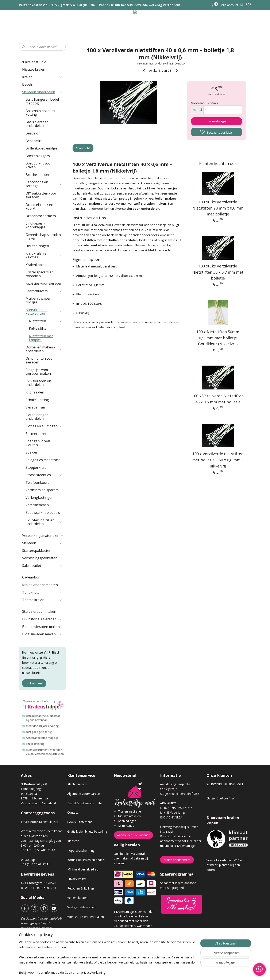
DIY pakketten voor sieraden (41, 195)
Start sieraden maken (42, 611)
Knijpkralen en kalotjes (44, 255)
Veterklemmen (37, 505)
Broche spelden (38, 175)
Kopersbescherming (81, 850)
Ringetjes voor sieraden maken (44, 372)
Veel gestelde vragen (81, 907)
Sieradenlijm (35, 407)
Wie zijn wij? (168, 789)
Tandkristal (42, 592)
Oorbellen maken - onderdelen (44, 349)
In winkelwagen (217, 121)
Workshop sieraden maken (86, 917)
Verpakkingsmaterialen (43, 536)
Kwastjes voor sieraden (44, 283)
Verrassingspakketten (40, 558)
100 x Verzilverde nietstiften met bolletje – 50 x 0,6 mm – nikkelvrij (218, 460)
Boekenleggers (38, 156)
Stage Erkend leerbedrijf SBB (180, 794)
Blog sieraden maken (42, 634)
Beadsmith (34, 141)
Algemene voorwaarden (84, 794)
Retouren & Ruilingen (82, 888)
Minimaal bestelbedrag (83, 869)
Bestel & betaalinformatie (85, 803)
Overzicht (83, 148)
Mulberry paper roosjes (38, 300)
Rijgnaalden (35, 392)
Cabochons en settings (44, 184)
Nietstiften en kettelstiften (44, 312)
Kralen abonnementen (40, 585)
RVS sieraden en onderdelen (38, 383)
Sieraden (42, 543)
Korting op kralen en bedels (86, 860)
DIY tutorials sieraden (42, 619)
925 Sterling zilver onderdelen (44, 522)
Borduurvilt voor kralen (39, 165)
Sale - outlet (42, 566)
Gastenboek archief (220, 798)
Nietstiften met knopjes (41, 338)
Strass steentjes (44, 475)
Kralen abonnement (177, 860)
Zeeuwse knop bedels (43, 513)
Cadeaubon (31, 577)
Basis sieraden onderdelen (37, 124)
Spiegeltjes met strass (43, 460)
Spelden (32, 452)
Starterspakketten (37, 551)
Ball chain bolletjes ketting (40, 113)
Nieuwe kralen (42, 69)
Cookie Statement (80, 822)
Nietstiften (46, 321)
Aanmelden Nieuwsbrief (133, 835)
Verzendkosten (77, 898)
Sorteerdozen (36, 434)
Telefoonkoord (38, 482)
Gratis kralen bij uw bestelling (87, 831)
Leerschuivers (44, 291)
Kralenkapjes (36, 265)
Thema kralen (42, 600)
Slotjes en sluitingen (44, 426)
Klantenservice (77, 784)
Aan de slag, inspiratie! (176, 784)
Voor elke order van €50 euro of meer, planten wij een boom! (226, 865)
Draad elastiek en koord (44, 207)
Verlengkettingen (39, 498)
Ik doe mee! (34, 683)
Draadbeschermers (41, 216)
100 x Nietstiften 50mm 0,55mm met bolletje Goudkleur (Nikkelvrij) (218, 338)
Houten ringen (37, 246)
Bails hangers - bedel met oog (42, 101)
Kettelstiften (46, 328)
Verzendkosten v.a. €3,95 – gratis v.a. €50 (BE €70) (57, 5)
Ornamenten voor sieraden (40, 360)
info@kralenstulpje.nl (44, 822)
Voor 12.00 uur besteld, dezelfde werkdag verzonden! (139, 5)
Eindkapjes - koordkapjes (35, 225)
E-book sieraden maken (41, 627)
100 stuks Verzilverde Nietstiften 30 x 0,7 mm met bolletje (218, 272)
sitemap (150, 972)
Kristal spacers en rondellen (40, 274)
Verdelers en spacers (42, 490)
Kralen (42, 77)
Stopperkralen (37, 467)
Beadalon (33, 133)
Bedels (42, 84)
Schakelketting (37, 400)
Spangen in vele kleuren (38, 443)
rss (159, 972)
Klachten (73, 841)
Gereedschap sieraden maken (43, 237)
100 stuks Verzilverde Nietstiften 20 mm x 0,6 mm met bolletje (218, 208)
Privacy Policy (77, 879)
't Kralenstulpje (34, 62)
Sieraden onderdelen (42, 92)
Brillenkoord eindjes (41, 148)
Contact (73, 812)
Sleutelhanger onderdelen (37, 417)
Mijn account (232, 5)
